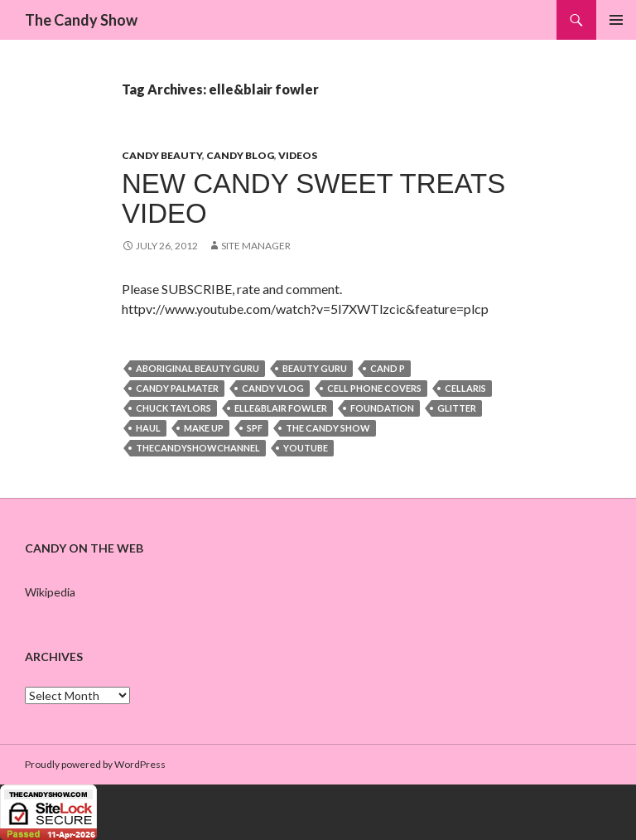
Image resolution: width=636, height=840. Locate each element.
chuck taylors (173, 408)
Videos (298, 155)
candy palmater (177, 388)
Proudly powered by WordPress (95, 764)
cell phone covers (374, 388)
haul (148, 428)
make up (204, 428)
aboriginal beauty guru (198, 368)
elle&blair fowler (281, 408)
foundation (382, 408)
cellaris (465, 388)
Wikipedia (50, 592)
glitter (457, 408)
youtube (306, 448)
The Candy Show (81, 20)
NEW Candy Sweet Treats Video (313, 198)
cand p (388, 368)
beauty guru (315, 368)
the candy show (328, 428)
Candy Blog (240, 155)
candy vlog (273, 388)
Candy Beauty (162, 155)
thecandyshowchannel (198, 448)
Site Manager (256, 246)
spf (255, 428)
